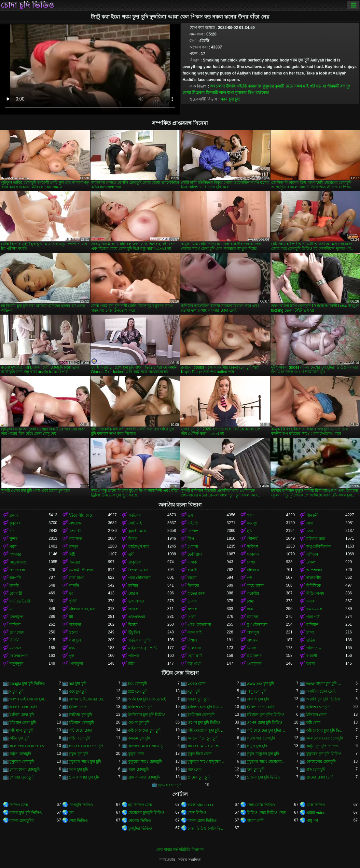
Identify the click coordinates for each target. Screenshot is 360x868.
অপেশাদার (314, 570)
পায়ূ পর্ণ (312, 821)
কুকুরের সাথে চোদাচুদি (145, 762)
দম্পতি (74, 586)
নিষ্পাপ (193, 531)
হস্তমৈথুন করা (138, 547)
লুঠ (249, 531)
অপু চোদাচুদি (256, 691)
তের (310, 531)
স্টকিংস (252, 547)
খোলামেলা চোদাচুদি (25, 769)
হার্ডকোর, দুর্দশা (140, 640)
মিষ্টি (72, 554)
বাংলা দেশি (255, 821)
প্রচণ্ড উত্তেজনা (199, 625)
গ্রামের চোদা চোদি (320, 777)
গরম (13, 547)
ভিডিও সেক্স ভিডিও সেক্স (266, 813)
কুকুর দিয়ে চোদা (200, 754)
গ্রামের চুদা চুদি (199, 777)
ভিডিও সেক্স (19, 805)
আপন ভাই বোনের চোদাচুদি (88, 699)
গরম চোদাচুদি (138, 769)
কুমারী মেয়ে (284, 86)
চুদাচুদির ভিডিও (140, 828)
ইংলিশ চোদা (78, 707)
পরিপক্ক (134, 656)
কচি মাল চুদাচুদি (21, 730)
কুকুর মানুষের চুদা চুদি (263, 754)
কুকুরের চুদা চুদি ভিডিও (324, 754)
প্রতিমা (311, 640)
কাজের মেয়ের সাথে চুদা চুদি (148, 746)
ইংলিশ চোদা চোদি (260, 707)
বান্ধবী (192, 570)
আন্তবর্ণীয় (314, 578)
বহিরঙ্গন (253, 570)
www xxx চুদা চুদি (260, 684)
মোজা (251, 648)
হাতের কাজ (196, 593)
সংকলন (253, 554)
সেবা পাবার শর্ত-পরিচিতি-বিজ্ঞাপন (180, 849)
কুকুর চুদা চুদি (78, 754)
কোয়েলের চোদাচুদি (321, 762)
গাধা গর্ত (313, 617)
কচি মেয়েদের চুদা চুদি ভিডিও (207, 730)
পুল (71, 656)
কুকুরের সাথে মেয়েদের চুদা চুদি (266, 762)
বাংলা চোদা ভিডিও (202, 821)
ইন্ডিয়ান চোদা (316, 715)
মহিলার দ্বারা (316, 539)
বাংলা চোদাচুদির (22, 821)
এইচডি (242, 86)
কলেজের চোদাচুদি (261, 738)
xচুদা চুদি (194, 691)
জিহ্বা (133, 625)
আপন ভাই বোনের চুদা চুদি (29, 699)
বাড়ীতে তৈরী (20, 601)
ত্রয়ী (131, 554)
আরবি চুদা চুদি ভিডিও (323, 699)
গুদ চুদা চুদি (256, 769)
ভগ (190, 515)
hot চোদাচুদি (138, 684)
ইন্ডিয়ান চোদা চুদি (23, 723)
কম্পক (192, 609)
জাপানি (15, 578)
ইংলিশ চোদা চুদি (140, 707)
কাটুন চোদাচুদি (20, 754)
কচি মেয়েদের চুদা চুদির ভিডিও (266, 730)
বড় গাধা (194, 664)
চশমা (250, 601)
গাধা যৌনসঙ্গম (139, 578)
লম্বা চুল (75, 640)
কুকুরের (268, 86)
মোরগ (133, 593)
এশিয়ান (312, 554)
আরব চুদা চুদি (198, 699)
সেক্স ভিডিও (316, 805)
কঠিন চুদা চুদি (19, 738)
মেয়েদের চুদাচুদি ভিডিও (146, 813)
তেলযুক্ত (16, 617)
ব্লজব (201, 93)
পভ (249, 578)
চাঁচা (12, 531)
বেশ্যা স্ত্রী (189, 93)
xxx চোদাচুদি (138, 691)
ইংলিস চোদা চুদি (22, 715)
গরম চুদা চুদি (230, 99)
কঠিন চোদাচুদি (79, 738)
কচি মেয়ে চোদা (80, 730)
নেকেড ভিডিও (140, 821)
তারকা (192, 601)
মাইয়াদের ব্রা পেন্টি (143, 648)
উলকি (231, 86)
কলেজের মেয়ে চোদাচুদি (325, 738)
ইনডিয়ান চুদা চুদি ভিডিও (147, 715)
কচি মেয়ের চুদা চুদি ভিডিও (326, 730)
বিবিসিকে (313, 586)
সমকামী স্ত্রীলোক (81, 570)
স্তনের (73, 632)
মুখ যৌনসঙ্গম (257, 625)
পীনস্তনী (333, 86)
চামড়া (73, 547)
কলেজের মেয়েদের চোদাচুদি (29, 746)
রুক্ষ (72, 648)
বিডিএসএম (315, 593)
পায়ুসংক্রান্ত (18, 562)
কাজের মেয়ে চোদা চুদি (86, 746)
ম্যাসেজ (15, 648)
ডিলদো (193, 586)
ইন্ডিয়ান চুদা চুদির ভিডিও (266, 715)
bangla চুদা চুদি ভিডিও (27, 684)
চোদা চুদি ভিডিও (27, 5)
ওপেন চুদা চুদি (139, 723)
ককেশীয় (253, 593)
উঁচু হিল (134, 632)
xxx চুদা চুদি (78, 691)
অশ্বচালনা (217, 86)
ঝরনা (311, 664)
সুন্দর (14, 539)
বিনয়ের (75, 562)
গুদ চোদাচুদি (316, 769)
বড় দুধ (345, 86)
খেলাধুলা (76, 664)
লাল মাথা (226, 93)
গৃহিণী (73, 601)
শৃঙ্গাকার (241, 93)
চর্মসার (133, 586)
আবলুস (253, 632)
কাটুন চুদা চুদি (257, 746)
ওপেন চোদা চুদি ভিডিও (265, 723)
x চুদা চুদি (16, 691)
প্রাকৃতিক (135, 562)
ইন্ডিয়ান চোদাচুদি (81, 723)
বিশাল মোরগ (138, 570)
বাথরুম (252, 640)
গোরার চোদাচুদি (21, 777)
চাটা (131, 664)
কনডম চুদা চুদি (139, 738)
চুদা (71, 813)
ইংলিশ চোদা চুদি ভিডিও (206, 707)
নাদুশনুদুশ (16, 664)
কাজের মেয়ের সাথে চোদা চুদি (207, 746)
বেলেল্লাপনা (19, 656)
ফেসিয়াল (195, 554)
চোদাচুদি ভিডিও (81, 805)
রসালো (252, 617)
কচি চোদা (313, 723)
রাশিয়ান (312, 625)
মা (11, 609)
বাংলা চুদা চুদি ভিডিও (26, 813)
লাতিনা (15, 625)
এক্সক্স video (316, 813)
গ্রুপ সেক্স (17, 632)
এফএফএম (137, 617)
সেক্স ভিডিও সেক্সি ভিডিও (207, 828)
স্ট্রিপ (251, 93)
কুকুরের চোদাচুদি (22, 762)
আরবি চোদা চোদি (23, 707)
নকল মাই (301, 86)
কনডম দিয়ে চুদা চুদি (202, 738)
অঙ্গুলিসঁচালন (318, 547)
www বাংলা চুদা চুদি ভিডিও (326, 684)
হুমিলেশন (254, 656)
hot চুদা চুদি (77, 684)
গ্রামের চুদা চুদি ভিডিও (264, 777)
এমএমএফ (314, 609)
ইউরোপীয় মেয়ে (81, 515)
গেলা (192, 617)
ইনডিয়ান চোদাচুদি (201, 715)
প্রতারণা (134, 609)
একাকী (193, 562)
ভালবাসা (194, 648)
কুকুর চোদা (136, 754)
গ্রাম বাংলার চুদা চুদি (84, 777)
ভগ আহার (136, 601)
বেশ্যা (251, 562)
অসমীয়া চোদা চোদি (321, 691)
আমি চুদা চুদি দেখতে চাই (147, 699)
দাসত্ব (311, 601)
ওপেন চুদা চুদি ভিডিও (204, 723)
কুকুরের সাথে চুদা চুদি (85, 762)
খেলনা (193, 547)
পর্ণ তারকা (17, 570)
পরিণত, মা (318, 86)
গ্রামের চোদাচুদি (170, 785)
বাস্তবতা (75, 625)
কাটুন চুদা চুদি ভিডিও (322, 746)
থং (71, 593)
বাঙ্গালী (312, 656)
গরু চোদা (194, 769)
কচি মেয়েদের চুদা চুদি (144, 730)
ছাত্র (250, 609)
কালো (192, 578)
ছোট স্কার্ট (195, 656)
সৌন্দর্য (252, 539)
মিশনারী (212, 93)
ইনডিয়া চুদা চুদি (80, 715)
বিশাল (192, 640)
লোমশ (311, 562)
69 (71, 617)
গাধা (250, 515)
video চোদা (196, 684)
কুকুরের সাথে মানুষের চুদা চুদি (207, 762)
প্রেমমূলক (254, 664)
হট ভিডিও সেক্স (140, 805)
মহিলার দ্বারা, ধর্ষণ (83, 609)
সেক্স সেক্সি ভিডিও (261, 805)
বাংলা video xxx (201, 805)
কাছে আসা (255, 586)
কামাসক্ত (255, 86)
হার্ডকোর (262, 93)
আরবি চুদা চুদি (258, 699)
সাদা (310, 523)
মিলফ (133, 539)
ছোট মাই (135, 523)
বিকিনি (14, 640)
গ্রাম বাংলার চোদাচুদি (144, 777)
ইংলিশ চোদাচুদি (318, 707)
